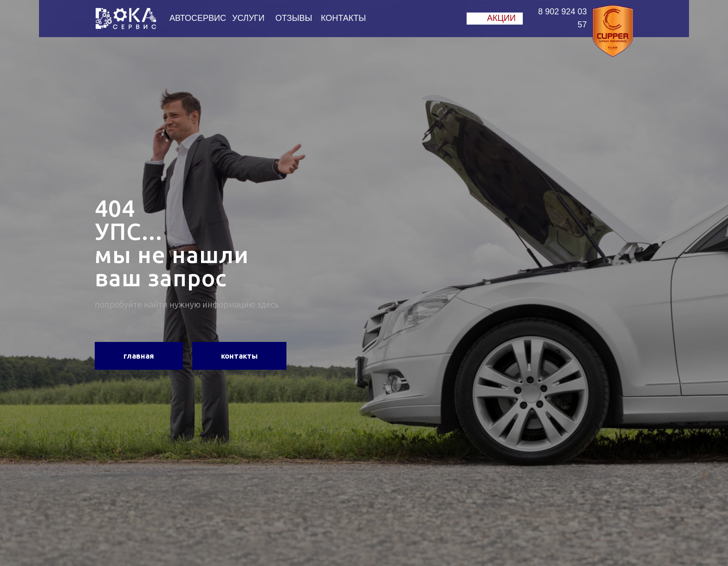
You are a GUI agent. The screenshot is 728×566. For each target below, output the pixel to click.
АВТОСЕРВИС (198, 18)
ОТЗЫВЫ (294, 18)
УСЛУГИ (248, 18)
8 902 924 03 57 (562, 18)
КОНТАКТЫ (343, 18)
